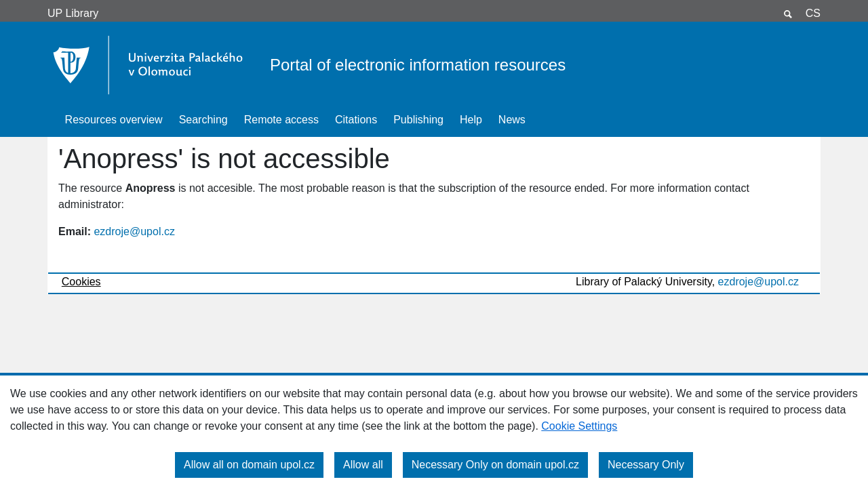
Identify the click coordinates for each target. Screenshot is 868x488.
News (512, 120)
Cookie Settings (579, 426)
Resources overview (114, 120)
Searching (203, 120)
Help (471, 120)
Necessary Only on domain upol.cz (495, 465)
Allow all (363, 465)
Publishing (418, 120)
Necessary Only (646, 465)
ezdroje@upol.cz (134, 231)
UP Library (73, 13)
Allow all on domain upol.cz (249, 465)
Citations (356, 120)
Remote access (281, 120)
